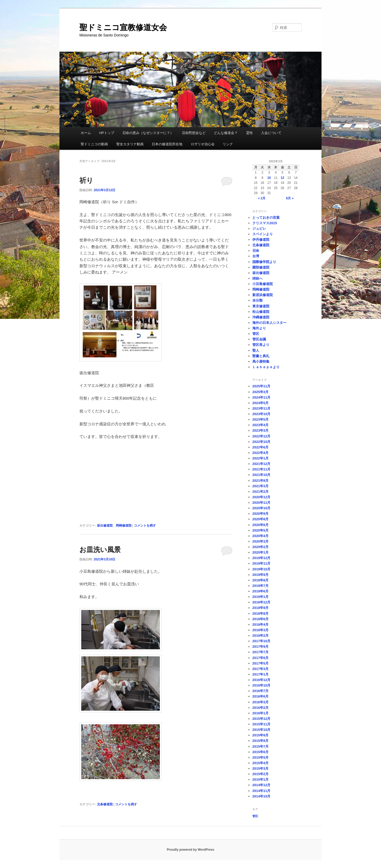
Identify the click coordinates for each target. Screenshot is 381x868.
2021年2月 (260, 492)
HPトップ (107, 133)
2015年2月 (260, 774)
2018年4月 (260, 625)
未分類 (257, 300)
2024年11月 (261, 397)
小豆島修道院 (263, 284)
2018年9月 (260, 608)
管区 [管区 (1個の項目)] (255, 816)
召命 (256, 251)
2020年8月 (260, 519)
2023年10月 (261, 414)
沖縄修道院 (261, 317)
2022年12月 (261, 436)
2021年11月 (261, 469)
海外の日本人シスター (269, 323)
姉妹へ (257, 278)
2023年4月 (260, 425)
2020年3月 (260, 541)
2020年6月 (260, 525)
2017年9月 (260, 647)
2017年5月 (260, 663)
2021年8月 (260, 481)
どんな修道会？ (226, 133)
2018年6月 (260, 619)
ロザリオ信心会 (203, 144)
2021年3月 (260, 486)
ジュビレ (259, 229)
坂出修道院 (105, 526)
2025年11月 (261, 386)
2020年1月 (260, 552)
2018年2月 (260, 636)
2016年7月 (260, 691)
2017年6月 (260, 658)
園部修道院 (261, 267)
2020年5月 (260, 530)
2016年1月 (260, 713)
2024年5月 (260, 403)
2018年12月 (261, 602)
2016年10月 (261, 685)
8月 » (290, 198)
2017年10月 (261, 641)
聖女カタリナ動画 (130, 144)
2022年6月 (260, 447)
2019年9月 (260, 575)
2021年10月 (261, 475)
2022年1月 (260, 458)
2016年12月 (261, 680)
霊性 (249, 133)
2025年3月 (260, 392)
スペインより (263, 234)
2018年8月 (260, 614)
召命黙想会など (194, 133)
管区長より (261, 345)
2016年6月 (260, 696)
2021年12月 (261, 464)
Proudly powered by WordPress (190, 850)
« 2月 (262, 198)
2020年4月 (260, 536)
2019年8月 (260, 580)
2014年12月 (261, 785)
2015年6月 (260, 752)
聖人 (256, 350)
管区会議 (259, 339)
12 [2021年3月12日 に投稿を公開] (282, 178)
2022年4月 (260, 453)
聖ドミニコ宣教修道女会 (123, 27)
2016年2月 (260, 708)
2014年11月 (261, 791)
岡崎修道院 (124, 526)
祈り (86, 180)
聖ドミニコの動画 (94, 144)
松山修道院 (261, 312)
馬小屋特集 (261, 361)
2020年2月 (260, 547)
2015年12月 (261, 719)
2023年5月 (260, 419)
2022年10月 (261, 442)
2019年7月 (260, 586)
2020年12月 (261, 497)
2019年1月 (260, 597)
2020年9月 (260, 514)
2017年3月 (260, 669)
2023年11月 (261, 408)
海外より (259, 328)
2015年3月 (260, 768)
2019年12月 (261, 558)
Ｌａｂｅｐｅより (266, 367)
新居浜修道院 (263, 295)
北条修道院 (105, 804)
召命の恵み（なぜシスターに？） (148, 133)
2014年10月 (261, 796)
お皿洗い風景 (100, 550)
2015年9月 (260, 735)
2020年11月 (261, 503)
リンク (228, 144)
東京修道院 (261, 306)
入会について (271, 133)
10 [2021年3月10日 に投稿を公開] (269, 178)
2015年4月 (260, 763)
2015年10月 (261, 730)
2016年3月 (260, 702)
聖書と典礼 (261, 356)
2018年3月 (260, 630)
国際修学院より (264, 262)
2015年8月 (260, 741)
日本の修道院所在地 (167, 144)
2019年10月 (261, 569)
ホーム (86, 133)
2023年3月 (260, 430)
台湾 (256, 256)
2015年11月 (261, 724)
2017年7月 (260, 652)
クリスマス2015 (265, 223)
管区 (256, 334)
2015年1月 (260, 779)
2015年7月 (260, 746)
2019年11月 (261, 563)
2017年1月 (260, 674)
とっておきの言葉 (266, 218)
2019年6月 (260, 591)
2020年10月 (261, 508)
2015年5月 (260, 757)
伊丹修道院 (261, 240)
